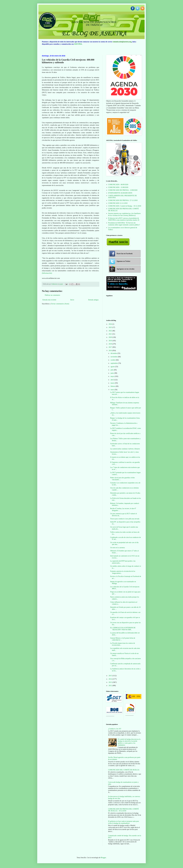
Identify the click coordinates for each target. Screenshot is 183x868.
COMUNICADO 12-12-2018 (118, 203)
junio (112, 373)
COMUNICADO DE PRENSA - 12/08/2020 (123, 190)
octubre (113, 360)
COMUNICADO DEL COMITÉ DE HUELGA (124, 770)
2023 (111, 327)
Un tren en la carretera (117, 548)
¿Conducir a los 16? (115, 729)
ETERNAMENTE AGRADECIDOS (120, 193)
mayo (113, 376)
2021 (111, 334)
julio (112, 370)
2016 (111, 351)
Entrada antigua (93, 300)
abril (112, 380)
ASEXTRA (78, 44)
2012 (111, 686)
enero (113, 390)
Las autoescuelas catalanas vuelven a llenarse (125, 449)
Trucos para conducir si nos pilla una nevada (125, 519)
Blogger (103, 858)
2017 (111, 347)
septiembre (114, 363)
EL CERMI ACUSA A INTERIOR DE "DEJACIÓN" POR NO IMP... (123, 629)
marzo (113, 383)
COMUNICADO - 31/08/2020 (118, 187)
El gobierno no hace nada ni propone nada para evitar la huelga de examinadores (124, 822)
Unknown (54, 284)
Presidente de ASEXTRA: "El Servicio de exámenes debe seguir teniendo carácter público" (124, 224)
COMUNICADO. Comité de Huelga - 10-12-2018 (125, 206)
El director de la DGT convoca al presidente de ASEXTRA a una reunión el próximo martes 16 (124, 219)
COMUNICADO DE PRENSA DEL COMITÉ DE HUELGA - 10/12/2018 (123, 810)
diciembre (114, 353)
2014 (111, 679)
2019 (111, 341)
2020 (111, 337)
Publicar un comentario (52, 295)
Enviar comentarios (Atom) (60, 304)
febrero (113, 386)
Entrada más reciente (49, 300)
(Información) (47, 273)
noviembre (114, 357)
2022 (111, 331)
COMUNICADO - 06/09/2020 (118, 185)
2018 (111, 344)
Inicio (72, 300)
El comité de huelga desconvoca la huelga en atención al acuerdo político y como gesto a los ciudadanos (129, 742)
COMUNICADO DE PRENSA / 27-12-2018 (123, 200)
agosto (113, 367)
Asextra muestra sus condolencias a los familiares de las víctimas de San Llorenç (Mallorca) (124, 214)
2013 (111, 682)
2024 (111, 324)
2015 (111, 676)
